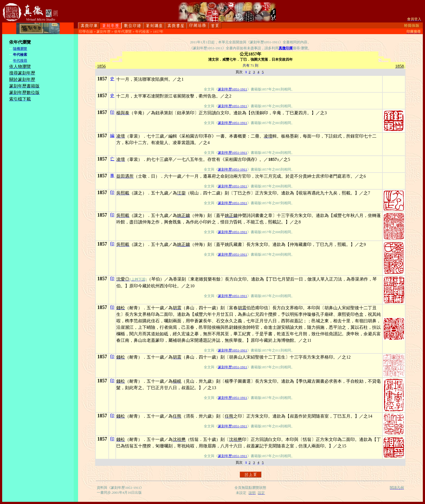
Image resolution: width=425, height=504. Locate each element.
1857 (102, 79)
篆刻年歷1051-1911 (233, 89)
